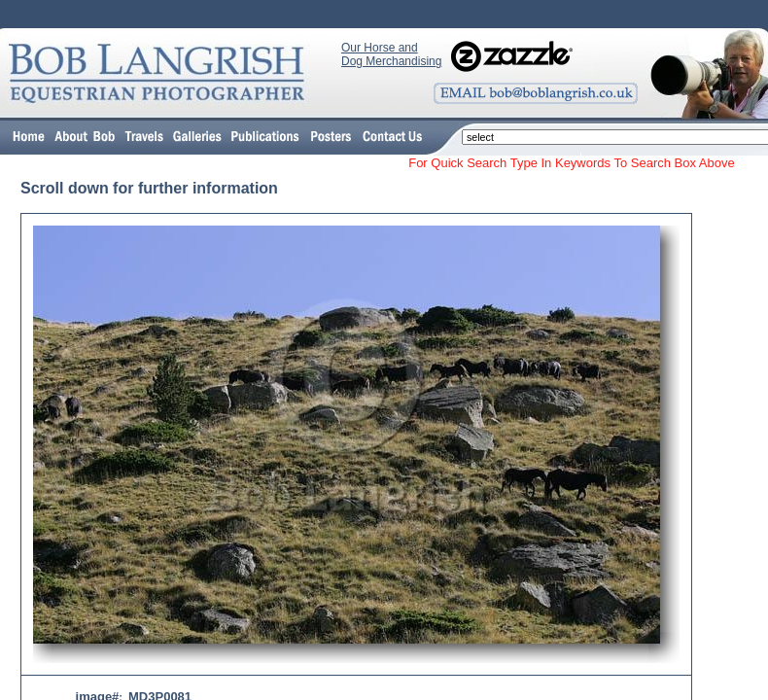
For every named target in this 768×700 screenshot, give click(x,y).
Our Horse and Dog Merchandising (391, 54)
